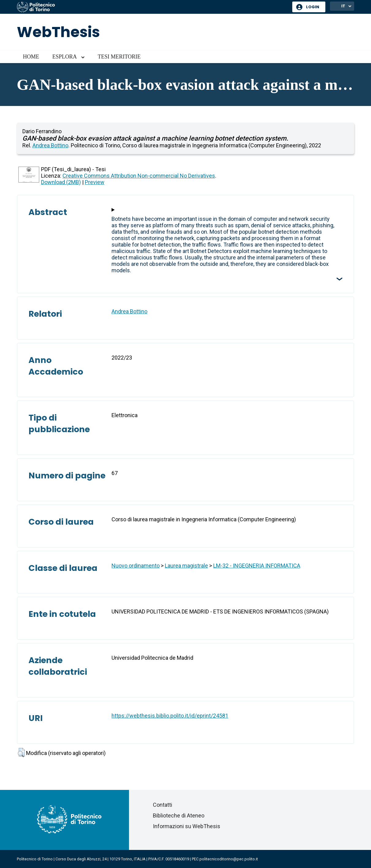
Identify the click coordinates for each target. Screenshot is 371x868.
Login (313, 7)
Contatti (163, 805)
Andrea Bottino (50, 145)
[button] (21, 753)
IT (343, 6)
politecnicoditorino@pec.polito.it (229, 859)
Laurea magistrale (186, 566)
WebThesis (58, 32)
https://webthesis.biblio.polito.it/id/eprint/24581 (170, 716)
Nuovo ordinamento (136, 566)
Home (31, 57)
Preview (95, 182)
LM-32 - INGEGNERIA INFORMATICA (257, 566)
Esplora (65, 57)
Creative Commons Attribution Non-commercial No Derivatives (139, 176)
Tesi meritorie (119, 57)
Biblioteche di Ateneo (179, 815)
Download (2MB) (61, 182)
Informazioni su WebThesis (187, 826)
